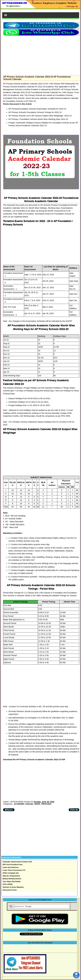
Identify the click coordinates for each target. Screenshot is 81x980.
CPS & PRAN (8, 884)
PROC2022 (46, 804)
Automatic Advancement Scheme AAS (17, 862)
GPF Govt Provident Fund (12, 865)
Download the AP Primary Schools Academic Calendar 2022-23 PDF (34, 760)
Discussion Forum (10, 890)
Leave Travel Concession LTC (14, 870)
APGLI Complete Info (11, 873)
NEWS (37, 804)
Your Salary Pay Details (12, 882)
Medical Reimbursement (12, 879)
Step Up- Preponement (11, 876)
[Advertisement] (41, 55)
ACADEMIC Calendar (24, 804)
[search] (42, 906)
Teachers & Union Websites (13, 887)
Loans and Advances (11, 867)
